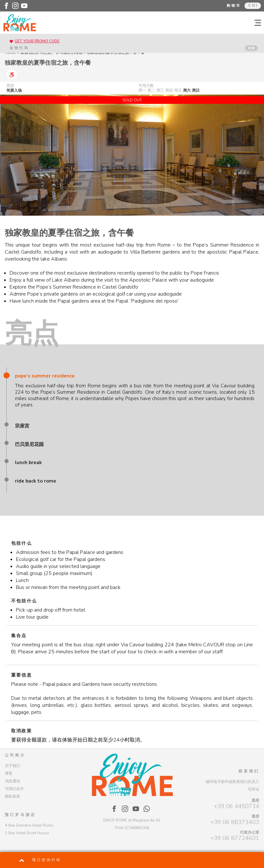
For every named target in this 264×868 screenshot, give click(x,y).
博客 (9, 773)
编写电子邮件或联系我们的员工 (232, 782)
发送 (252, 48)
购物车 (234, 6)
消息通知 (12, 781)
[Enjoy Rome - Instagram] (15, 6)
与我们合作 (14, 789)
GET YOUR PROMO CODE (37, 41)
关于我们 (12, 766)
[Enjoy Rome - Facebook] (6, 6)
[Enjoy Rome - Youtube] (24, 6)
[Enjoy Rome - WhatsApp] (147, 809)
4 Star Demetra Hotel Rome (29, 825)
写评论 (253, 789)
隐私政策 (12, 796)
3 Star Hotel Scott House (27, 833)
